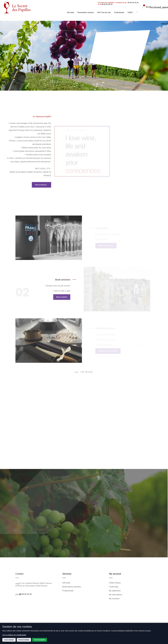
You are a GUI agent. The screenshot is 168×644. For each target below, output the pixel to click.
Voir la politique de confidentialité (14, 635)
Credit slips (114, 587)
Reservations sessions (72, 587)
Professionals (68, 591)
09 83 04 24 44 (161, 15)
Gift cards (66, 583)
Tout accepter (40, 640)
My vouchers (114, 599)
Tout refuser (9, 640)
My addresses (115, 591)
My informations (116, 595)
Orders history (115, 583)
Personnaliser (24, 640)
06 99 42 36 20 (135, 16)
